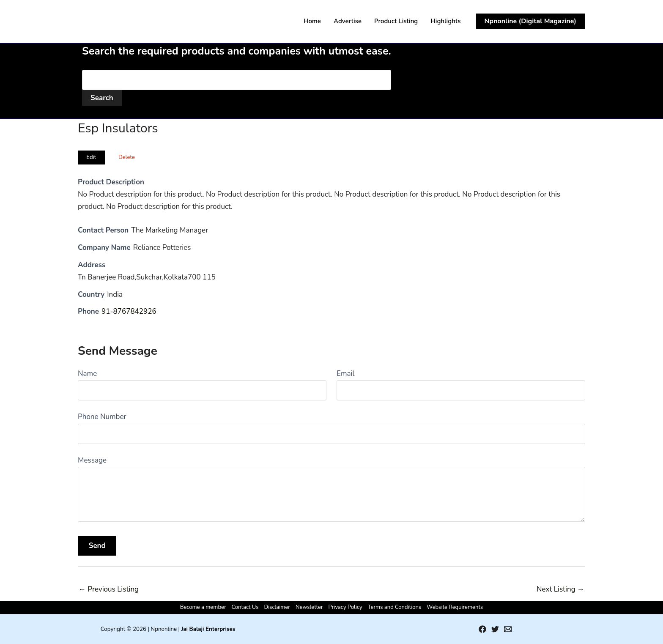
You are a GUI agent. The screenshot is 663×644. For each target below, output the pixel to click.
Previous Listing (109, 589)
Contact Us (245, 607)
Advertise (348, 21)
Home (312, 21)
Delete (127, 157)
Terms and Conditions (395, 607)
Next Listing (560, 589)
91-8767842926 (129, 311)
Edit (91, 157)
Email (345, 374)
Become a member (203, 607)
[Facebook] (482, 629)
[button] (530, 21)
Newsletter (309, 607)
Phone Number (102, 417)
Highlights (445, 21)
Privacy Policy (345, 607)
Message (92, 460)
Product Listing (396, 21)
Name (87, 374)
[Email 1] (508, 629)
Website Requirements (455, 607)
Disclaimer (277, 607)
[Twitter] (495, 629)
